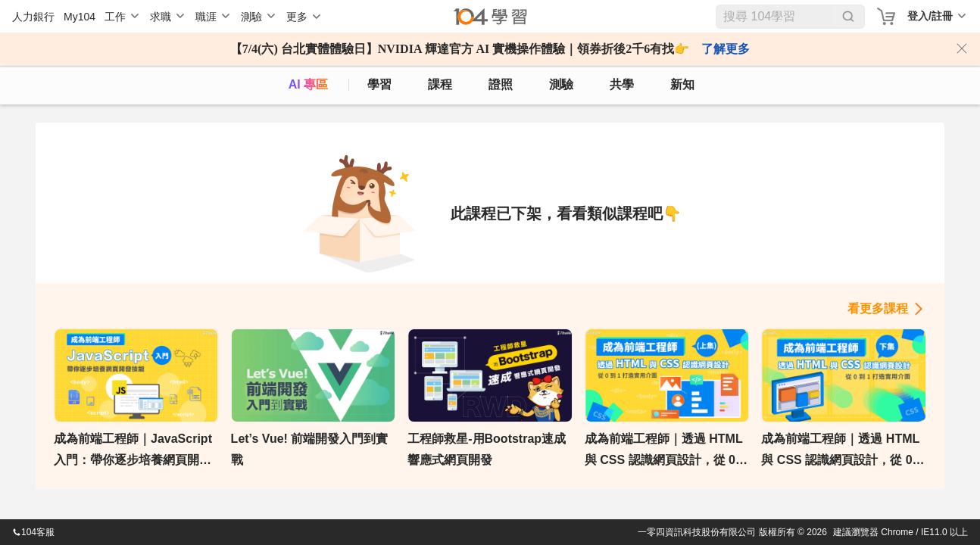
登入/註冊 (930, 16)
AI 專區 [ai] (308, 84)
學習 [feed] (379, 84)
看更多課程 (878, 308)
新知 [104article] (682, 84)
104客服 (33, 532)
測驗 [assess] (561, 84)
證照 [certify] (501, 84)
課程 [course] (440, 84)
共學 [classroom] (622, 84)
